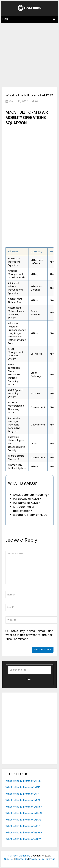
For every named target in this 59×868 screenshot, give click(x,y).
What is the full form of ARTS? (24, 807)
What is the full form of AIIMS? (24, 813)
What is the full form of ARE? (23, 800)
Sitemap (51, 859)
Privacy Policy (37, 859)
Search (30, 679)
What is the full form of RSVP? (24, 833)
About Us (9, 859)
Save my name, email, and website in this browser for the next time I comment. (29, 635)
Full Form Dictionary (19, 856)
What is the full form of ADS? (23, 839)
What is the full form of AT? (22, 794)
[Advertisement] (29, 54)
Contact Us (21, 859)
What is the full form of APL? (23, 826)
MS (37, 101)
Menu (6, 19)
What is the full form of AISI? (23, 787)
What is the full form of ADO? (23, 820)
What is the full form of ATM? (23, 781)
